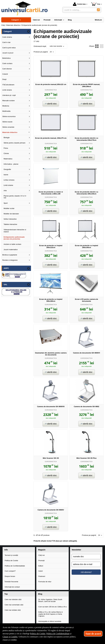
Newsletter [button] (76, 550)
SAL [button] (5, 284)
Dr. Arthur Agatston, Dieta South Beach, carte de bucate (50, 600)
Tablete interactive (10, 224)
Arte (5, 191)
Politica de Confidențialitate (15, 566)
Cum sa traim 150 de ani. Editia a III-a (52, 607)
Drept (4, 79)
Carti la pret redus (9, 48)
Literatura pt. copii (9, 95)
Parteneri (42, 576)
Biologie (7, 138)
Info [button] (6, 550)
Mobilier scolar (9, 208)
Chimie (6, 153)
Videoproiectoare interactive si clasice (15, 231)
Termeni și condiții (11, 555)
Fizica (6, 148)
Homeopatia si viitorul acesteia (50, 621)
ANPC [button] (6, 268)
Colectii (5, 74)
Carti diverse (7, 69)
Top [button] (6, 594)
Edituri (41, 566)
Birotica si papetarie (10, 255)
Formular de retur (45, 582)
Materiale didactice (10, 132)
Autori (41, 571)
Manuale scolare (8, 101)
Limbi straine (7, 90)
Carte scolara (7, 63)
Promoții (41, 561)
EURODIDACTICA (51, 90)
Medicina (6, 106)
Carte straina (7, 37)
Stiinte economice (9, 116)
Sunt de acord (93, 634)
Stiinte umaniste (8, 127)
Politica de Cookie (11, 561)
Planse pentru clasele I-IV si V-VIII (15, 197)
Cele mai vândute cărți (13, 599)
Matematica (8, 159)
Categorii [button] (8, 31)
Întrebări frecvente (11, 582)
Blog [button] (40, 594)
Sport (6, 203)
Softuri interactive (10, 219)
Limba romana (9, 180)
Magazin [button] (42, 550)
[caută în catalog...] (79, 10)
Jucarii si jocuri (8, 53)
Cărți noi (41, 555)
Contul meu (79, 4)
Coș (96, 4)
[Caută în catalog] (98, 10)
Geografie (7, 169)
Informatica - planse (11, 164)
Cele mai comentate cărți (14, 605)
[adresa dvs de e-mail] (86, 564)
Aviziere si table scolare (12, 244)
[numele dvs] (86, 557)
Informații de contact (12, 587)
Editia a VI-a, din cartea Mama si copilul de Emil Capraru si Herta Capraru (50, 614)
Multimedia (6, 111)
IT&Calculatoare (8, 85)
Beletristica (6, 58)
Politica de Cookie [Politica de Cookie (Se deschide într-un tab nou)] (38, 634)
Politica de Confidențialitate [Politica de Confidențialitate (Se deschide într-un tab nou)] (58, 634)
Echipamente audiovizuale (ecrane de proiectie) (14, 238)
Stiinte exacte (7, 122)
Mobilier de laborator (11, 214)
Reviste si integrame (10, 260)
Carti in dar (6, 42)
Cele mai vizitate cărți (13, 610)
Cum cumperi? (10, 571)
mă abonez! (86, 572)
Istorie (6, 175)
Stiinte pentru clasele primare (14, 143)
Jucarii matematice (11, 250)
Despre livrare (10, 576)
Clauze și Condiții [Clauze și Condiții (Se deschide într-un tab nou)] (10, 637)
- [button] (28, 31)
